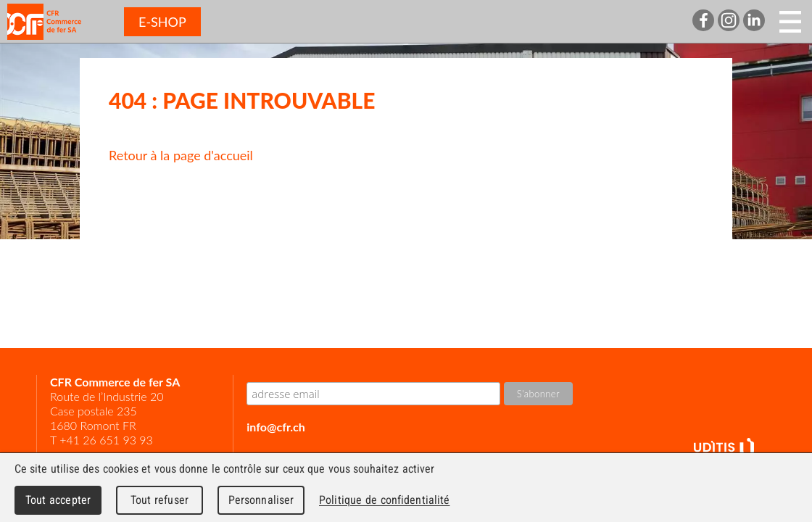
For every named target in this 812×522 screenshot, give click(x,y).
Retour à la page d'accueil (181, 155)
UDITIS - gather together (724, 448)
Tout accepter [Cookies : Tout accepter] (58, 500)
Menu (790, 22)
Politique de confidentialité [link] (384, 500)
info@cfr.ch (275, 427)
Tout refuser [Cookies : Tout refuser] (159, 500)
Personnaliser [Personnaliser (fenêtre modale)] (261, 500)
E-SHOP (162, 22)
